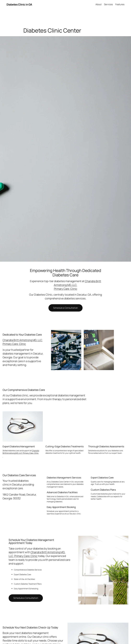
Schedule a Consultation (66, 308)
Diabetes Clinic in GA (19, 4)
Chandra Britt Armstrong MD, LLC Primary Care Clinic (23, 342)
